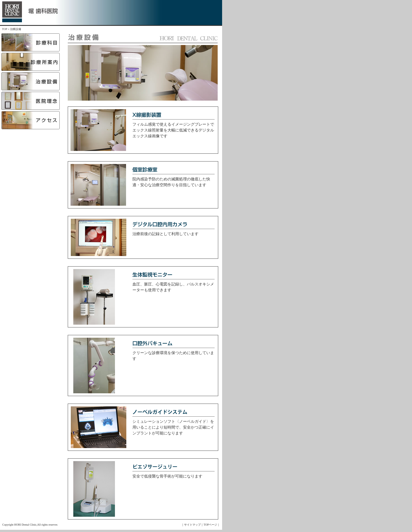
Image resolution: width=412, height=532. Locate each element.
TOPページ (210, 525)
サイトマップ (192, 525)
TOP (5, 29)
